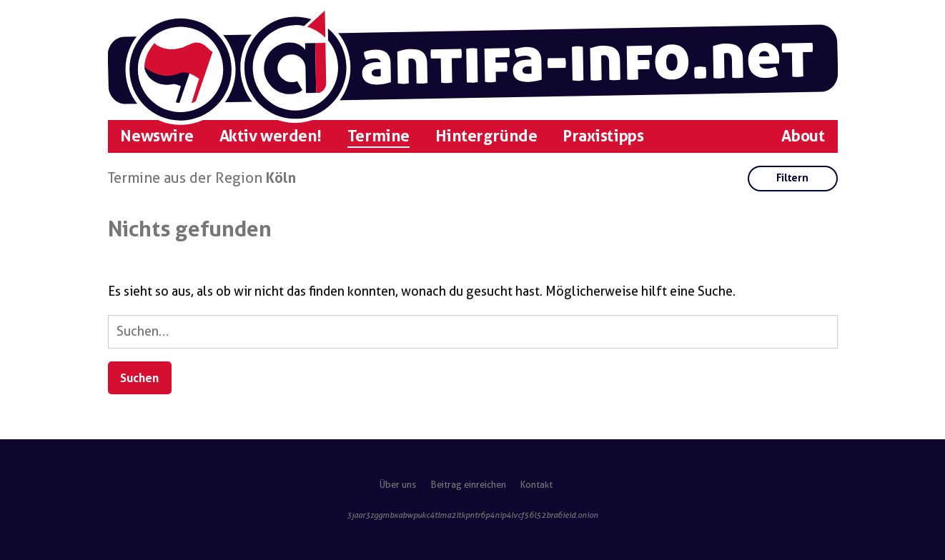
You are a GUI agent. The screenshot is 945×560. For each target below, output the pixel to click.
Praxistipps (603, 136)
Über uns (398, 485)
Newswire (157, 136)
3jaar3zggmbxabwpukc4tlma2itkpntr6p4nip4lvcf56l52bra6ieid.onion (472, 515)
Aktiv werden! (271, 136)
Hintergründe (486, 136)
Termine (379, 136)
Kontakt (536, 485)
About (803, 136)
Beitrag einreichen (469, 485)
